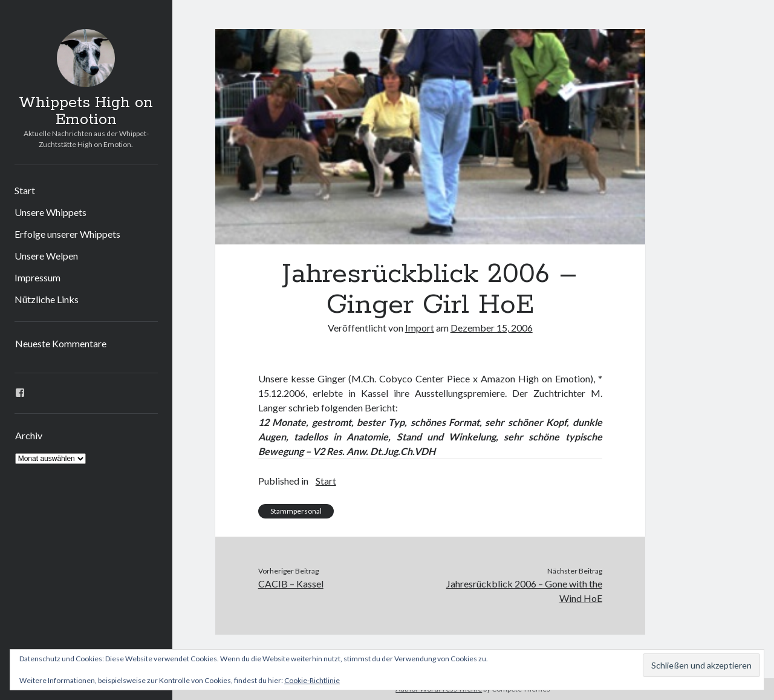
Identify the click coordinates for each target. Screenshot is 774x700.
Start (25, 190)
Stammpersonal (296, 511)
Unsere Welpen (46, 256)
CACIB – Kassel (291, 584)
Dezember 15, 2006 (492, 328)
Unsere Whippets (50, 212)
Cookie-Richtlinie (312, 680)
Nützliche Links (47, 299)
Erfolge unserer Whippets (67, 234)
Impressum (37, 277)
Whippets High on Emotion (86, 111)
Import (420, 328)
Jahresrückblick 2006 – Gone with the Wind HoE (524, 591)
